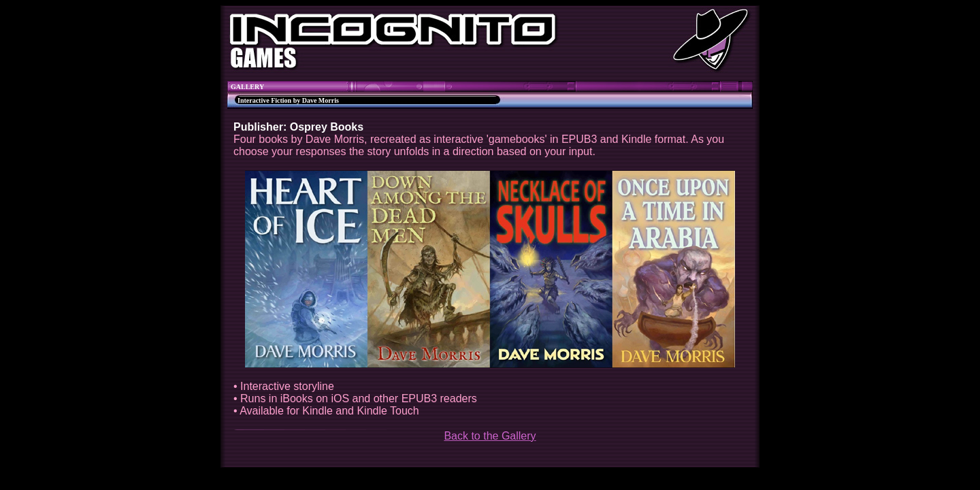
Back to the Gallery (490, 436)
